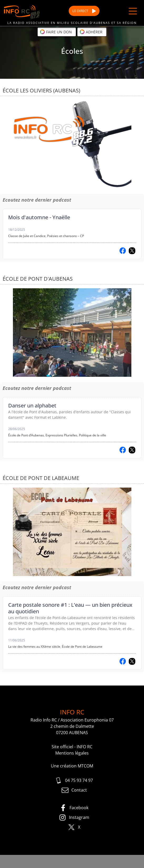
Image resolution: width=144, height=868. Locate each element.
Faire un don (56, 32)
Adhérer (91, 32)
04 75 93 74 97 (74, 781)
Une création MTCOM (72, 766)
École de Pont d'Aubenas (38, 279)
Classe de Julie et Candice (27, 236)
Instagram (74, 818)
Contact (74, 790)
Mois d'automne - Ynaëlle (39, 217)
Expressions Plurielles (61, 435)
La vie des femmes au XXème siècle (34, 647)
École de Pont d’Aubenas (26, 435)
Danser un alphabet (32, 406)
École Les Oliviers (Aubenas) (41, 90)
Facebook (74, 808)
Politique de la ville (93, 435)
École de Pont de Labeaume (41, 478)
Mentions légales (72, 753)
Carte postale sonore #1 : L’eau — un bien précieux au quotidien (70, 608)
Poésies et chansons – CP (66, 236)
